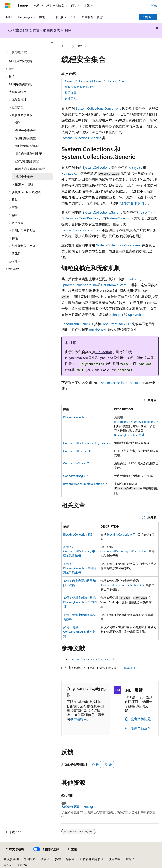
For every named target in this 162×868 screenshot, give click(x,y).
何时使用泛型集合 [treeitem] (27, 146)
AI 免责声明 (11, 859)
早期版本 (30, 859)
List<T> (146, 212)
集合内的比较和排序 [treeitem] (28, 153)
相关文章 (71, 92)
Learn (66, 46)
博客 (44, 859)
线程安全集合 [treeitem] (24, 177)
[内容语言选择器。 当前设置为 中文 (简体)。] (15, 849)
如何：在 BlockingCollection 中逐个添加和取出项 (80, 568)
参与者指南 (78, 719)
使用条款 (115, 859)
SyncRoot (106, 358)
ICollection (104, 352)
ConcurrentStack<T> (116, 324)
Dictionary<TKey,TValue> (80, 218)
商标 (128, 859)
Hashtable (69, 173)
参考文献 (71, 98)
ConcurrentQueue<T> (78, 324)
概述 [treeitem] (18, 123)
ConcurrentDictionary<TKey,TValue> (87, 443)
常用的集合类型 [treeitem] (26, 138)
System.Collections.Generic (81, 138)
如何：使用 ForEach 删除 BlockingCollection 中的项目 (80, 602)
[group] (110, 451)
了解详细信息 (130, 668)
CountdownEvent (114, 285)
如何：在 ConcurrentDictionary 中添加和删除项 (79, 551)
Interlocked (97, 330)
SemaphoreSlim (86, 285)
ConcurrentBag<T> (76, 476)
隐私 (69, 859)
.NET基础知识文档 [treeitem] (20, 61)
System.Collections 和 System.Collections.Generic (97, 81)
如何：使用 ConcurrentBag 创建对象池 (79, 632)
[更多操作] (155, 47)
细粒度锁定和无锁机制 (80, 87)
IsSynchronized (77, 358)
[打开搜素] (145, 6)
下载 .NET (148, 17)
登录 (154, 5)
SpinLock (132, 279)
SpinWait (68, 285)
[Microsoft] (8, 6)
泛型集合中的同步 (134, 203)
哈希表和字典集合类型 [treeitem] (30, 169)
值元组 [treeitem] (16, 254)
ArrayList (135, 167)
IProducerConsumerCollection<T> (136, 422)
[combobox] (29, 52)
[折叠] (52, 43)
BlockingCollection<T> (78, 417)
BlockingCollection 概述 (129, 435)
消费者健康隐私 (90, 859)
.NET (79, 46)
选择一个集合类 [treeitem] (26, 130)
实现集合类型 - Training (77, 807)
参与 (58, 859)
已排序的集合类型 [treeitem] (27, 161)
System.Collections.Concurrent (98, 108)
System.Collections (96, 167)
